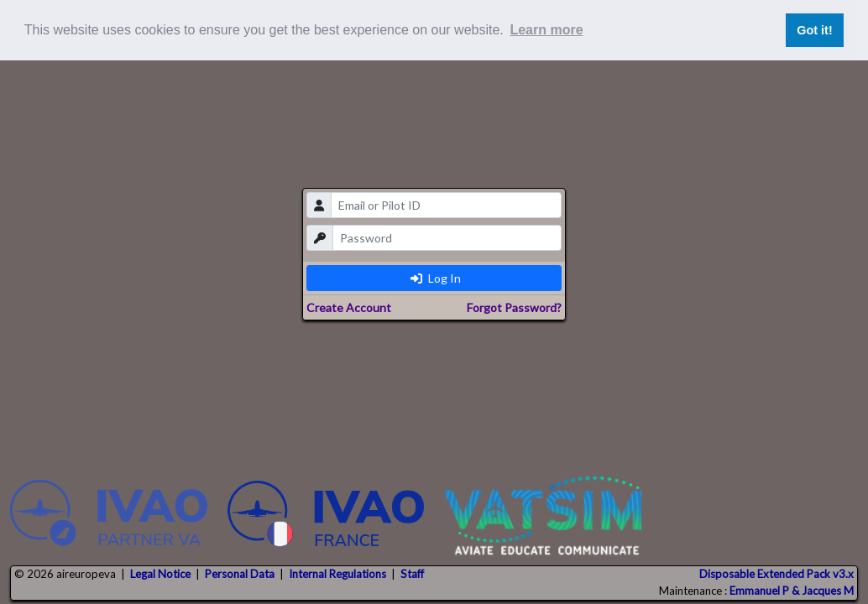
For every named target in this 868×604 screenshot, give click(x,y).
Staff (412, 574)
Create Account (349, 307)
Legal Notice (160, 574)
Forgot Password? (514, 307)
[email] (446, 205)
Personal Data (240, 574)
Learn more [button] (546, 30)
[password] (447, 238)
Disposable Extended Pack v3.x (776, 574)
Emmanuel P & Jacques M (792, 591)
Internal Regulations (337, 574)
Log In (436, 278)
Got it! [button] (814, 30)
